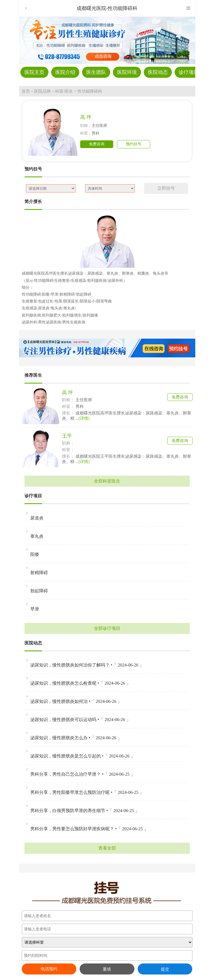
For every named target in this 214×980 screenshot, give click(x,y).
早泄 (35, 609)
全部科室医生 (107, 481)
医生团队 (96, 72)
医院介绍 (65, 72)
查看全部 (107, 848)
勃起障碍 (39, 591)
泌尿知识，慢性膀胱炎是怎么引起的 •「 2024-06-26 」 (83, 756)
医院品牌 (42, 91)
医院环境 (127, 72)
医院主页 (34, 72)
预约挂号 (134, 144)
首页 (26, 91)
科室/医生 (64, 91)
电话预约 (49, 969)
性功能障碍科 (90, 91)
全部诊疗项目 (107, 628)
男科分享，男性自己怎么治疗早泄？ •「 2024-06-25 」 (83, 774)
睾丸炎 (37, 536)
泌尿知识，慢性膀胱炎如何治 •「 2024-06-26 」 (76, 701)
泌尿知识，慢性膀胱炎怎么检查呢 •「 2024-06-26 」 (80, 683)
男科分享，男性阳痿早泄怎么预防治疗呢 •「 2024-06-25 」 (87, 792)
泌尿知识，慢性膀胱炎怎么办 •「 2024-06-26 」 (76, 738)
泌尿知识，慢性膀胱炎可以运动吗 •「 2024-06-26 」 (80, 720)
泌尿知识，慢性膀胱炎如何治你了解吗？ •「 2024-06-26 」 (87, 665)
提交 (165, 969)
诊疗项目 (189, 72)
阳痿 (35, 554)
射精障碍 (39, 573)
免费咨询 (97, 144)
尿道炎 (37, 518)
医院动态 (158, 72)
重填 (107, 969)
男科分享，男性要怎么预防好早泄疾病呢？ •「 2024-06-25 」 (89, 829)
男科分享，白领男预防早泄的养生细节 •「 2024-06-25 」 (85, 811)
